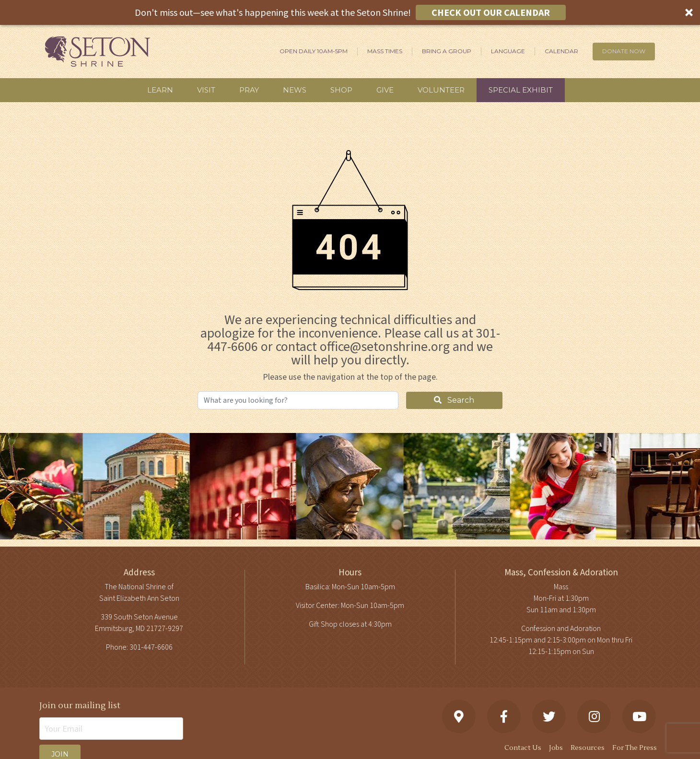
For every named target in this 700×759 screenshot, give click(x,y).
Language (508, 51)
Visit (206, 90)
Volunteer (441, 90)
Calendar (561, 51)
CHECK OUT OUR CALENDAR (491, 12)
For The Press (635, 748)
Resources (588, 748)
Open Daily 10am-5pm (314, 51)
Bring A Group (447, 51)
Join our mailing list (80, 706)
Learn (160, 90)
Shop (341, 90)
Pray (249, 90)
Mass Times (385, 51)
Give (385, 90)
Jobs (556, 748)
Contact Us (523, 748)
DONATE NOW (624, 51)
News (295, 90)
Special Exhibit (521, 90)
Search (454, 400)
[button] (350, 12)
